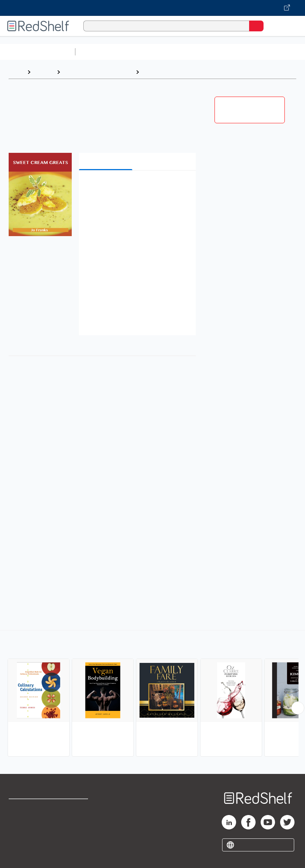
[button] (137, 187)
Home (16, 72)
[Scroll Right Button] (298, 708)
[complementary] (152, 694)
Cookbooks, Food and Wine (98, 72)
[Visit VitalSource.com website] (152, 8)
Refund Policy (79, 823)
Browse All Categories (37, 52)
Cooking (154, 72)
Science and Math (141, 52)
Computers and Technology (206, 52)
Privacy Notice (27, 839)
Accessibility (78, 839)
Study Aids (97, 52)
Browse (44, 72)
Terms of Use (79, 808)
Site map (20, 855)
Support (19, 823)
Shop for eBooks (30, 808)
